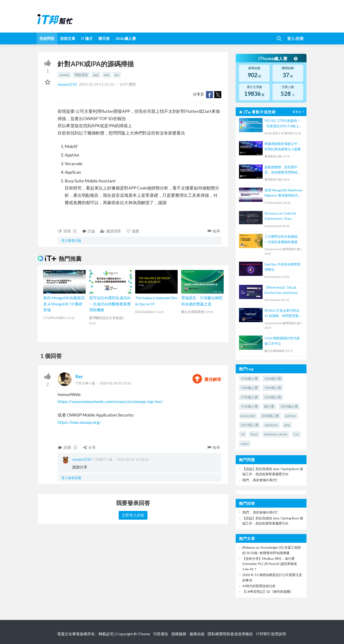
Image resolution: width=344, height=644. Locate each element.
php (287, 425)
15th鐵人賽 (249, 378)
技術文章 (68, 38)
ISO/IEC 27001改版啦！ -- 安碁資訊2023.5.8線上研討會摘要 (283, 124)
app (96, 75)
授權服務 (179, 634)
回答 (67, 231)
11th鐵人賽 (249, 406)
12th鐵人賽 (273, 397)
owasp (64, 75)
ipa (117, 75)
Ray (79, 376)
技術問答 (47, 38)
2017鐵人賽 (250, 425)
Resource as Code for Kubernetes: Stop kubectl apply (280, 216)
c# (243, 434)
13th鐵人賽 (249, 388)
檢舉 (213, 231)
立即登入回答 (133, 515)
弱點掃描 (81, 75)
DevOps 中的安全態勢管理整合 (283, 267)
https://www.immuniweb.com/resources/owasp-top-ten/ (110, 401)
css (296, 434)
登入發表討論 (71, 240)
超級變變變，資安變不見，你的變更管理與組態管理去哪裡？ (283, 170)
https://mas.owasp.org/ (79, 422)
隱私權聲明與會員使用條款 (230, 634)
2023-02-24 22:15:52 (115, 383)
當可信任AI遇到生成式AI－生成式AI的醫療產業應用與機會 (110, 304)
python (291, 416)
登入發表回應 (71, 478)
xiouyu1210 (67, 84)
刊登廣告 (161, 634)
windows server (276, 434)
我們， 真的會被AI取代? (260, 480)
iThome (144, 634)
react (245, 444)
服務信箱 (197, 634)
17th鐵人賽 (249, 397)
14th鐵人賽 (273, 388)
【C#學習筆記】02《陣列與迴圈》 (268, 591)
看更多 (299, 112)
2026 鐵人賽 (126, 38)
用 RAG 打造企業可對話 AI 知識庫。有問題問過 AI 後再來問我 (282, 314)
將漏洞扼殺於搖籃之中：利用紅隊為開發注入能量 (283, 146)
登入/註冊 (295, 38)
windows (271, 425)
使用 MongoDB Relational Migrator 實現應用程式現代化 (283, 193)
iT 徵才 (87, 38)
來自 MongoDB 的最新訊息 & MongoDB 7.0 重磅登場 (64, 304)
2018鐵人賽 (270, 416)
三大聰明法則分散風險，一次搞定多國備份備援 (283, 239)
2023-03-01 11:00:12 (133, 459)
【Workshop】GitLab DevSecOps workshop (281, 290)
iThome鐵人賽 (278, 59)
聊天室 (104, 38)
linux (254, 434)
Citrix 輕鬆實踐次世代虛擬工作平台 (282, 341)
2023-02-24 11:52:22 (96, 84)
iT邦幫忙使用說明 (271, 634)
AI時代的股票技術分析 (259, 586)
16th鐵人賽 (273, 378)
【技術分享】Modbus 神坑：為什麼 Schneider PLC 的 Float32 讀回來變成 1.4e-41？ (270, 564)
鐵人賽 (269, 406)
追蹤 (133, 231)
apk (107, 75)
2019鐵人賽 (289, 406)
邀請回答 (111, 231)
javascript (248, 416)
